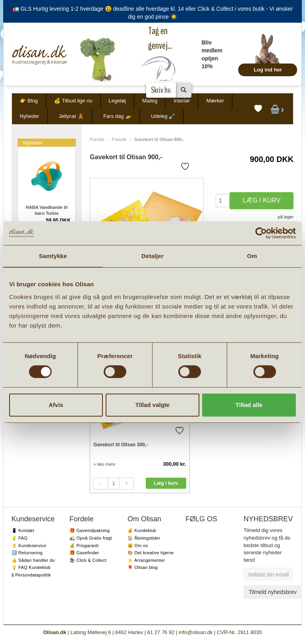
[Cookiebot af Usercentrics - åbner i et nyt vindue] (261, 233)
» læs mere (104, 464)
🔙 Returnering (27, 553)
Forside (97, 139)
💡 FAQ (20, 538)
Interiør (182, 101)
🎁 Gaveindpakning (90, 530)
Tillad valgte (152, 405)
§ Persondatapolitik (31, 575)
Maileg (150, 101)
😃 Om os (138, 546)
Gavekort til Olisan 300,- (121, 445)
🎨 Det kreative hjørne (151, 553)
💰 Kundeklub (142, 530)
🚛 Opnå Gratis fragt (91, 538)
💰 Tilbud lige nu (73, 101)
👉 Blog (29, 101)
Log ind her (268, 70)
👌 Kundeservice (29, 546)
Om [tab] (252, 256)
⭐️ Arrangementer (146, 560)
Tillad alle (249, 405)
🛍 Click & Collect (88, 560)
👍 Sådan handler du (33, 560)
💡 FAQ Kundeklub (31, 567)
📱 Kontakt (23, 530)
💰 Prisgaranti (84, 546)
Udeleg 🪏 (163, 116)
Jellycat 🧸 (71, 116)
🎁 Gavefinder (84, 553)
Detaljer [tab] (152, 256)
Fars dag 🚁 (117, 116)
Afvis (56, 405)
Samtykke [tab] (53, 256)
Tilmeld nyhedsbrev (273, 592)
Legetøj (117, 101)
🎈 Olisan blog (143, 567)
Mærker (215, 101)
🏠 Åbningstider (144, 538)
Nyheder (30, 116)
